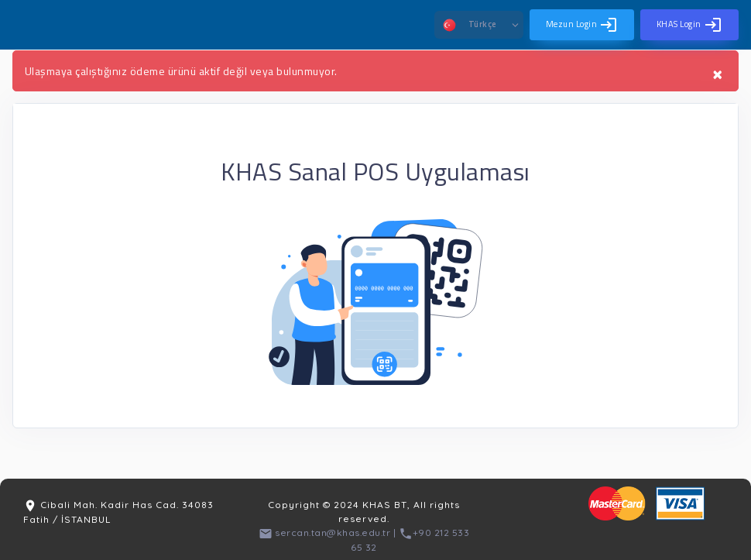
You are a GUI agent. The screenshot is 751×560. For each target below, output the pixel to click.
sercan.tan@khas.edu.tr (324, 533)
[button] (479, 25)
